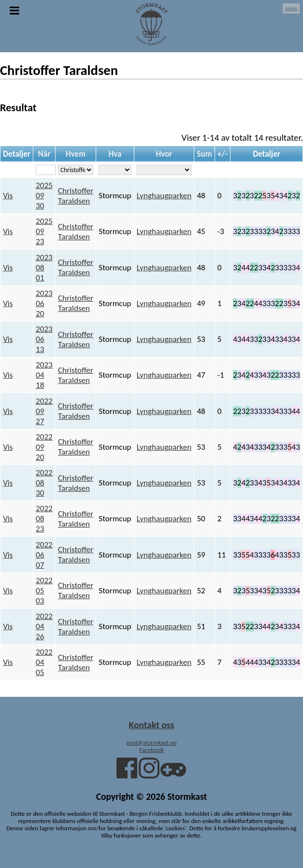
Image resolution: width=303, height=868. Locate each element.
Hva (115, 154)
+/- (223, 154)
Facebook (151, 750)
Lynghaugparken (164, 196)
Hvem (76, 154)
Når (44, 154)
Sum (204, 154)
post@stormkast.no (152, 743)
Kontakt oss (152, 725)
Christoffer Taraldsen (76, 196)
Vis (8, 196)
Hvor (164, 154)
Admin (291, 8)
